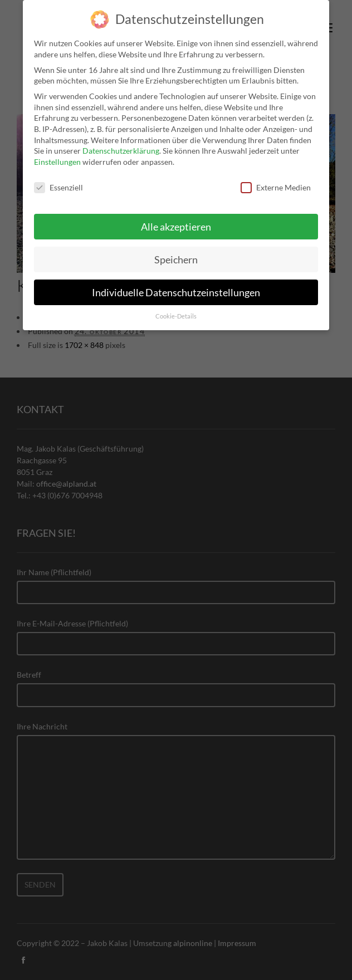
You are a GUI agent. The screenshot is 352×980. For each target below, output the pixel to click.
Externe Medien (276, 179)
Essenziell (58, 179)
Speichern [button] (176, 251)
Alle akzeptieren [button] (176, 219)
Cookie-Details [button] (176, 308)
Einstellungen (57, 153)
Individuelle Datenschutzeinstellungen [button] (176, 284)
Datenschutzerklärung (121, 143)
